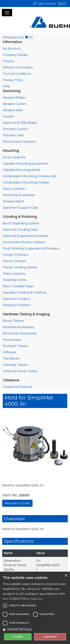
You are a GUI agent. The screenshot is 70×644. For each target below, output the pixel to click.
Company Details (15, 55)
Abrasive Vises (13, 110)
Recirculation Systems (19, 142)
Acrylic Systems (14, 157)
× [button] (66, 576)
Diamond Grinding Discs (20, 230)
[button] (35, 630)
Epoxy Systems (14, 189)
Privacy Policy (13, 80)
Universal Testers (15, 365)
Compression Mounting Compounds (29, 176)
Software (9, 352)
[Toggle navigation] (7, 13)
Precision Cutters (15, 129)
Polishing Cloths (15, 280)
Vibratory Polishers (16, 305)
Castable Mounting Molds (22, 170)
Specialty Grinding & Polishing (25, 293)
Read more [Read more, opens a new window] (37, 599)
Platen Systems (14, 274)
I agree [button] (18, 637)
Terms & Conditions (17, 74)
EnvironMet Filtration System (24, 242)
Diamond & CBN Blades (20, 123)
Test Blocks (11, 359)
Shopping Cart (18, 37)
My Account (12, 49)
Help (6, 86)
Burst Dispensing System (21, 223)
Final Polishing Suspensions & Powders (31, 248)
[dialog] (35, 608)
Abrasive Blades (14, 98)
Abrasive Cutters (15, 104)
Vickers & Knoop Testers (20, 371)
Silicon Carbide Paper (18, 286)
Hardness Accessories (18, 327)
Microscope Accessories (20, 333)
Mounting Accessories (19, 195)
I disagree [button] (50, 637)
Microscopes (12, 340)
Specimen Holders (16, 299)
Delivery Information (18, 67)
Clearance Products (17, 387)
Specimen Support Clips (20, 208)
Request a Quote (17, 503)
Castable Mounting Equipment (26, 164)
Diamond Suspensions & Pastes (25, 236)
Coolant (9, 116)
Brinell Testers (13, 321)
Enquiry (9, 61)
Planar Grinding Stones (20, 267)
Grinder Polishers (15, 255)
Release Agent (14, 201)
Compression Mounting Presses (26, 182)
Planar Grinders (14, 261)
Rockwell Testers (15, 346)
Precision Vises (13, 135)
